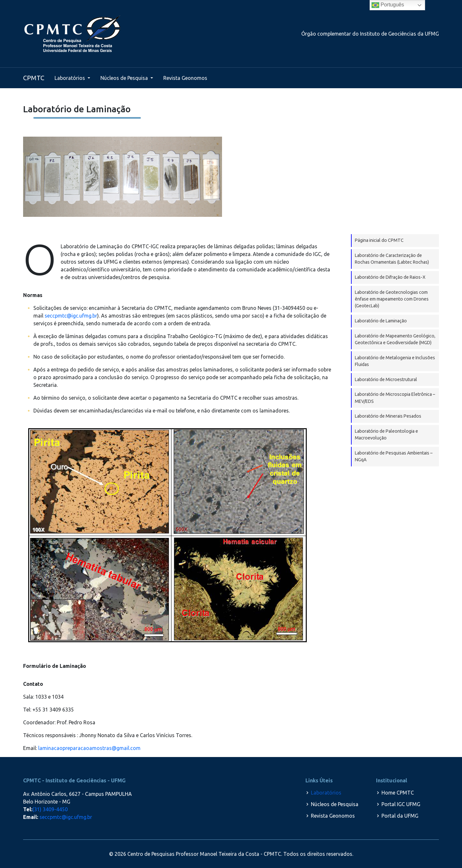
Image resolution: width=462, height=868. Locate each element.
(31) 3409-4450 (50, 809)
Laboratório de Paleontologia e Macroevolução (386, 434)
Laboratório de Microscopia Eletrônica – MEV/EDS (395, 398)
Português (388, 5)
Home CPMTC (398, 793)
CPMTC (34, 78)
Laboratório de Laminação (381, 321)
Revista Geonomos (185, 78)
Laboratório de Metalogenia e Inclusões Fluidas (395, 361)
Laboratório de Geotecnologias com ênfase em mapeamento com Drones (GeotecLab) (392, 299)
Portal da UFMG (400, 816)
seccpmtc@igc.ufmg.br (71, 316)
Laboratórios (70, 78)
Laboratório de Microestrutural (386, 379)
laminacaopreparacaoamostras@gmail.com (89, 748)
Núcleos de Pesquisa (125, 78)
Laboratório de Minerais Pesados (388, 416)
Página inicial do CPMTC (379, 240)
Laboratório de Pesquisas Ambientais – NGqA (394, 456)
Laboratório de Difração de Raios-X (390, 277)
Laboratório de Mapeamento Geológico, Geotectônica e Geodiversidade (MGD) (395, 339)
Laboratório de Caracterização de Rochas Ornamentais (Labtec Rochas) (392, 259)
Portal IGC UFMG (401, 804)
